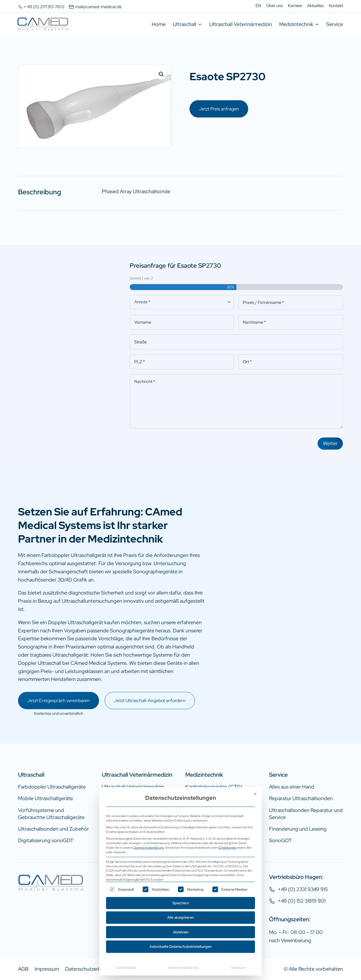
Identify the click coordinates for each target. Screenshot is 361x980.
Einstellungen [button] (227, 847)
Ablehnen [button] (181, 932)
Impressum (238, 967)
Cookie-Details (126, 967)
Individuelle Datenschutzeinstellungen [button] (181, 947)
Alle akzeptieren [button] (180, 917)
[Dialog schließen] (255, 794)
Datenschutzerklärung (149, 847)
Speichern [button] (181, 903)
